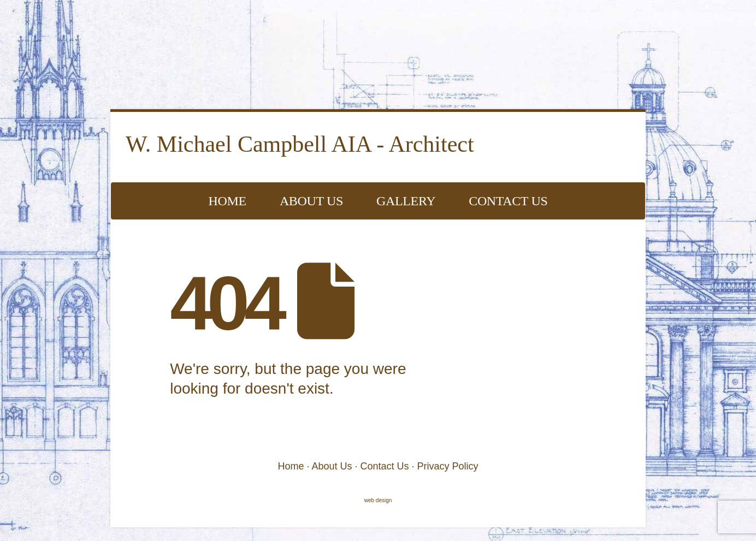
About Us (311, 201)
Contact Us (508, 201)
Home (228, 201)
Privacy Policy (448, 466)
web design (378, 500)
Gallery (406, 201)
